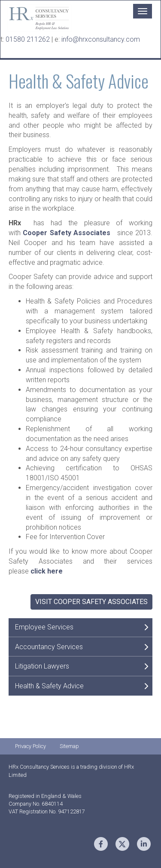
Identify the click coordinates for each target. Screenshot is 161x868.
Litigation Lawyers (42, 666)
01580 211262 (29, 39)
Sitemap (69, 746)
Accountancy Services (49, 647)
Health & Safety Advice (49, 686)
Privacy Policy (30, 746)
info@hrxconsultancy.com (101, 39)
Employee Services (44, 627)
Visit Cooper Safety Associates (91, 602)
